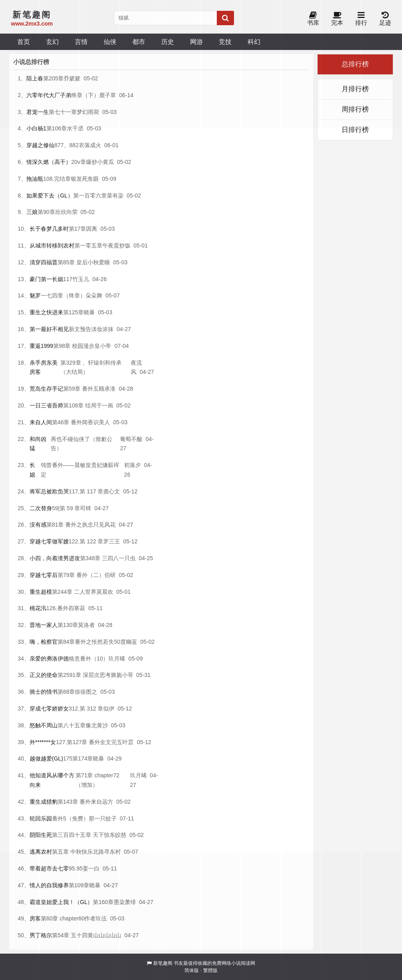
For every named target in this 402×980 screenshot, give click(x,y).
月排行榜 (355, 89)
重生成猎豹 (44, 802)
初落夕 (132, 465)
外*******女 (43, 742)
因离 (92, 229)
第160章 (103, 902)
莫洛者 (86, 625)
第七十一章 (63, 112)
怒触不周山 (44, 725)
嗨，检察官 (44, 642)
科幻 (254, 42)
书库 (313, 19)
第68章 (66, 692)
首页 (24, 42)
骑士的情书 (44, 692)
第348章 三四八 (99, 558)
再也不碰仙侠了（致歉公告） (82, 444)
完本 (337, 19)
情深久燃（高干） (49, 162)
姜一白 (91, 868)
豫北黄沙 (97, 725)
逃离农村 (41, 852)
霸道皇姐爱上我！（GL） (61, 902)
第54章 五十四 (70, 935)
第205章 (53, 78)
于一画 (105, 405)
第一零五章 (88, 245)
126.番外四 (60, 608)
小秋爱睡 (99, 262)
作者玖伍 (96, 918)
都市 (139, 42)
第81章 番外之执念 (70, 525)
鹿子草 (108, 95)
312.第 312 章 (86, 709)
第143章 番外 (74, 802)
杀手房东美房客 (44, 367)
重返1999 (41, 346)
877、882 (67, 145)
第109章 (79, 885)
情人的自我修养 (49, 885)
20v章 (79, 162)
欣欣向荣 (66, 212)
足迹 (385, 19)
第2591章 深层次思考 (84, 675)
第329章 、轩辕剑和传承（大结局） (91, 367)
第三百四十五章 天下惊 (81, 835)
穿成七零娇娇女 (49, 709)
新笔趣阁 (163, 963)
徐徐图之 (86, 692)
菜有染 (115, 196)
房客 (35, 918)
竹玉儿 (81, 279)
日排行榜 (355, 130)
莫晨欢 (105, 592)
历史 (168, 42)
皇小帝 (103, 346)
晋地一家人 (44, 625)
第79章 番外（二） (81, 575)
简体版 (192, 970)
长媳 (32, 470)
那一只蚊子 (103, 818)
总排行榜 (355, 64)
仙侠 (110, 42)
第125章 (73, 312)
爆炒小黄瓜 (100, 162)
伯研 (110, 575)
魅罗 (35, 295)
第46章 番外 (67, 422)
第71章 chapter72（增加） (98, 780)
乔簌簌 (72, 78)
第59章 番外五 (81, 389)
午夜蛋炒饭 (116, 245)
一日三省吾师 (46, 405)
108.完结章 (57, 179)
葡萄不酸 (131, 439)
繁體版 (210, 970)
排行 (361, 19)
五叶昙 (125, 742)
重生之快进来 (46, 312)
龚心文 (112, 491)
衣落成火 (90, 145)
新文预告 (80, 329)
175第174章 (78, 758)
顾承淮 (107, 389)
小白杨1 (36, 128)
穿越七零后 (44, 575)
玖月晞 (117, 659)
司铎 (86, 508)
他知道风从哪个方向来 (52, 780)
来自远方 (102, 802)
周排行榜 (355, 109)
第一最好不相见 (49, 329)
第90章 (46, 212)
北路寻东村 (107, 852)
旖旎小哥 (122, 675)
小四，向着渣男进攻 (55, 558)
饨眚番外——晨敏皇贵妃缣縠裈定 (80, 470)
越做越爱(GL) (46, 758)
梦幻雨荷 (88, 112)
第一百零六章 (90, 196)
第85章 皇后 (73, 262)
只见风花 (104, 525)
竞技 (225, 42)
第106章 (57, 128)
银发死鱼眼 (85, 179)
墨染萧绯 (125, 902)
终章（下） (85, 95)
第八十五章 (72, 725)
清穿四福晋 (44, 262)
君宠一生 (38, 112)
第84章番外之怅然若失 (86, 642)
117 (68, 279)
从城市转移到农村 (52, 245)
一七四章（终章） (63, 295)
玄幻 (52, 42)
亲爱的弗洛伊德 (49, 659)
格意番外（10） (89, 659)
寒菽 (80, 608)
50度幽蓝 (126, 642)
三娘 (32, 212)
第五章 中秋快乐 (72, 852)
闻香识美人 (96, 422)
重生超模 (41, 592)
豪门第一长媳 (46, 279)
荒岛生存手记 (46, 389)
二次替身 (41, 508)
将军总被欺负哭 (49, 491)
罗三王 (112, 541)
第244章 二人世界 (74, 592)
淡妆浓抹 (102, 329)
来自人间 (41, 422)
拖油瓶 (35, 179)
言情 (81, 42)
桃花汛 (38, 608)
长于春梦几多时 (49, 229)
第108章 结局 (80, 405)
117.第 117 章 (86, 491)
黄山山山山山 (104, 935)
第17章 (78, 229)
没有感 (38, 525)
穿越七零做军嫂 (49, 541)
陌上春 (35, 78)
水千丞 (75, 128)
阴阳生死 (41, 835)
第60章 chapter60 (63, 918)
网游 (196, 42)
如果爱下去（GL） (50, 196)
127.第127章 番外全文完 (87, 742)
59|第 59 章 (66, 508)
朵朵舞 (94, 295)
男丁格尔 (41, 935)
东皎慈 (118, 835)
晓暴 (89, 312)
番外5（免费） (70, 818)
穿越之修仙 (40, 145)
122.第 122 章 (86, 541)
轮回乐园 (41, 818)
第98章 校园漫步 (74, 346)
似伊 (109, 709)
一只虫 (127, 558)
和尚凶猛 (38, 444)
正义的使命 (44, 675)
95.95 (76, 868)
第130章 (68, 625)
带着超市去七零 (49, 868)
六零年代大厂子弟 (49, 95)
